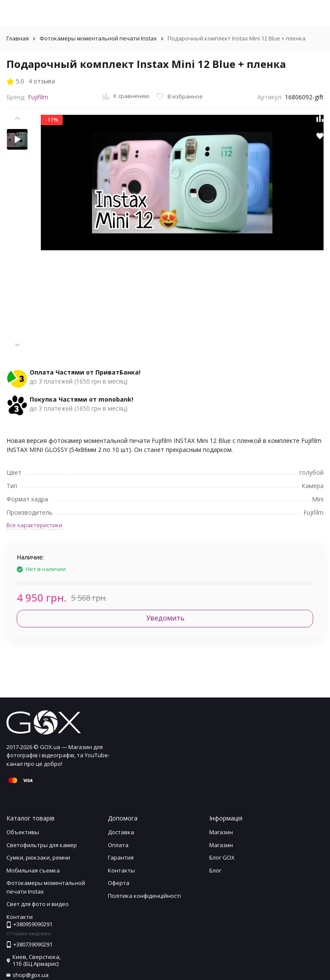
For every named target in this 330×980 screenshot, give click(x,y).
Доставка (121, 832)
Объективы (23, 832)
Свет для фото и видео (38, 904)
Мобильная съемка (33, 870)
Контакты (121, 870)
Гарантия (121, 857)
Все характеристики (34, 525)
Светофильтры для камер (42, 845)
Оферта (119, 883)
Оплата (118, 845)
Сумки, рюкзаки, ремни (38, 857)
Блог (215, 870)
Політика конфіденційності (144, 896)
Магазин (221, 832)
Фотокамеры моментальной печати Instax (98, 38)
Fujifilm (38, 97)
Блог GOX (222, 857)
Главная (18, 38)
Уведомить (165, 618)
